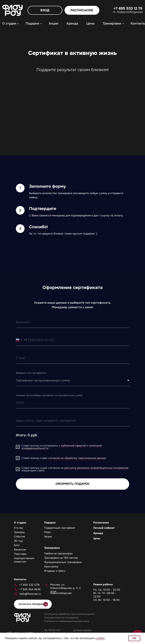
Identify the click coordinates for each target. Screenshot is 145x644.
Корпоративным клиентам (24, 560)
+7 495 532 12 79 (128, 8)
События (19, 536)
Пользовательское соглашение (61, 618)
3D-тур (18, 541)
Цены (90, 23)
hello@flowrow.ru (30, 594)
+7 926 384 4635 (30, 589)
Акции (54, 23)
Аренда (72, 23)
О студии (9, 23)
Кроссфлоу (51, 566)
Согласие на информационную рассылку (67, 621)
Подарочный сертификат (60, 528)
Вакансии (20, 549)
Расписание (101, 523)
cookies (100, 638)
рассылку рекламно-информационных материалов (96, 468)
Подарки (32, 23)
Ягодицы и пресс (55, 571)
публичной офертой (73, 446)
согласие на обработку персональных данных (77, 458)
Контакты (20, 579)
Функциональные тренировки (63, 562)
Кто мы (19, 528)
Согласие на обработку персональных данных (69, 614)
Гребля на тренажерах (58, 553)
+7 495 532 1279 (29, 585)
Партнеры (20, 554)
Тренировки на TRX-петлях (61, 558)
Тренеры (19, 532)
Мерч (47, 532)
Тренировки (112, 23)
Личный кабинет (104, 528)
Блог (17, 545)
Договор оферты (83, 630)
